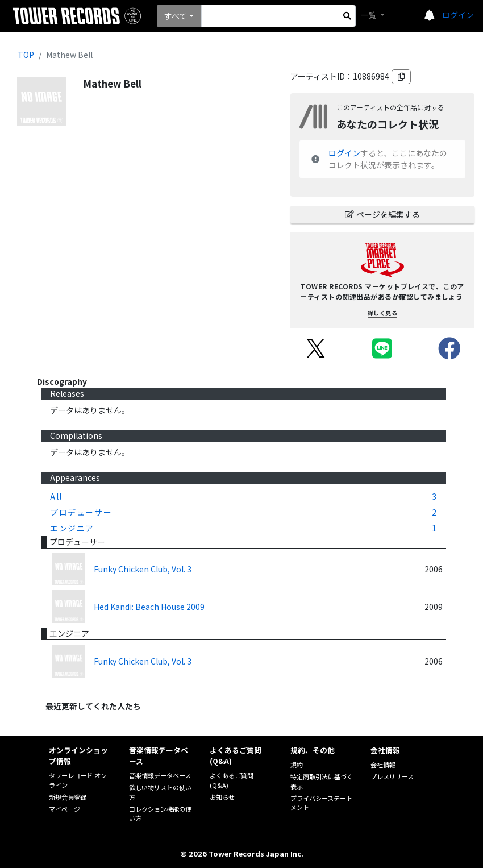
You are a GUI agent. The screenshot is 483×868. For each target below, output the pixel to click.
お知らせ (222, 797)
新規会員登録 (68, 797)
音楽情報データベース (160, 775)
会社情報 (383, 765)
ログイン (458, 15)
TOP (26, 55)
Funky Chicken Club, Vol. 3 (143, 569)
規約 (297, 765)
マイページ (64, 809)
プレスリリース (392, 776)
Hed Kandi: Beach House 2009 (149, 607)
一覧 (369, 15)
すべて (176, 16)
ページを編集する (382, 214)
